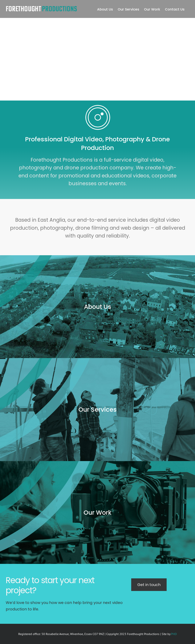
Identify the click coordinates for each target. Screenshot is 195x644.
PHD (174, 634)
